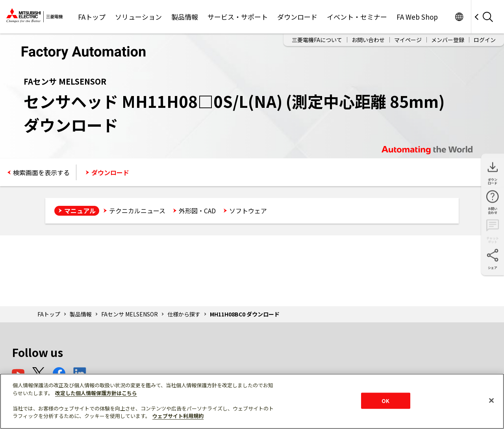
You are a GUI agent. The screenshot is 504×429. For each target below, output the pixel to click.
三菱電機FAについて (317, 40)
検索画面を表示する (41, 172)
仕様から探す (184, 314)
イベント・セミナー (357, 17)
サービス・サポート (238, 17)
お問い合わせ (368, 40)
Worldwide (459, 17)
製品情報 (185, 17)
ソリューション (138, 17)
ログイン (485, 40)
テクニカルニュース (137, 211)
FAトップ (92, 17)
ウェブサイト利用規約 (178, 416)
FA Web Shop (417, 17)
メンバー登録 (448, 40)
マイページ (408, 40)
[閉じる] (491, 400)
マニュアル (80, 211)
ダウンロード (297, 17)
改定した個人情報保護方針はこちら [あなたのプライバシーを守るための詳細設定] (96, 393)
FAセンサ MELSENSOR (130, 314)
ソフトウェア (248, 211)
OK (385, 400)
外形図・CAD (197, 211)
